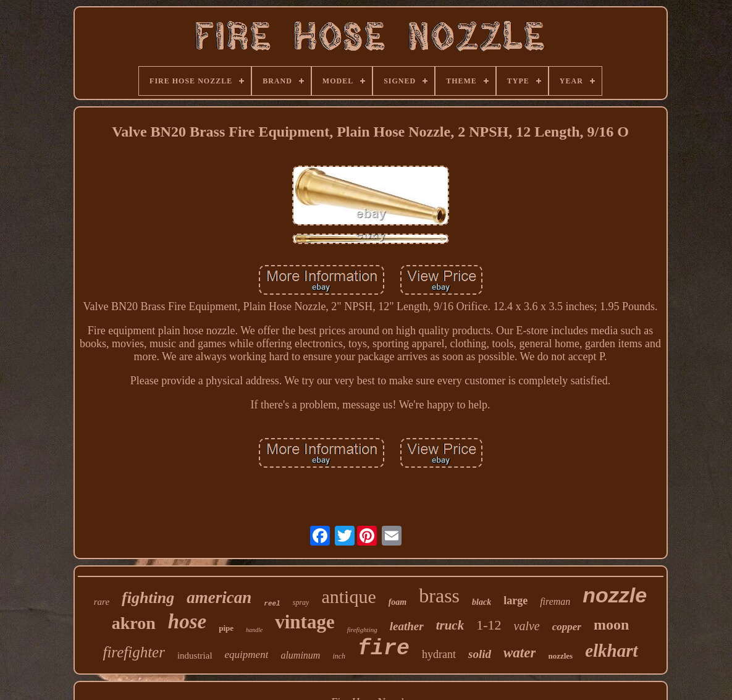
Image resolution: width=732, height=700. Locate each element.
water (520, 653)
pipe (226, 628)
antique (348, 597)
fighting (148, 598)
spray (301, 602)
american (219, 597)
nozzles (560, 656)
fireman (555, 601)
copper (567, 627)
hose (187, 622)
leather (407, 626)
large (515, 601)
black (482, 602)
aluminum (300, 655)
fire (384, 649)
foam (398, 602)
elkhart (611, 651)
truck (450, 625)
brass (439, 596)
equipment (247, 655)
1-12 (489, 625)
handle (254, 630)
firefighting (362, 630)
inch (339, 656)
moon (611, 625)
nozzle (615, 595)
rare (102, 602)
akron (134, 623)
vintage (305, 622)
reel (272, 604)
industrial (195, 656)
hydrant (439, 654)
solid (480, 654)
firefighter (133, 652)
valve (527, 626)
